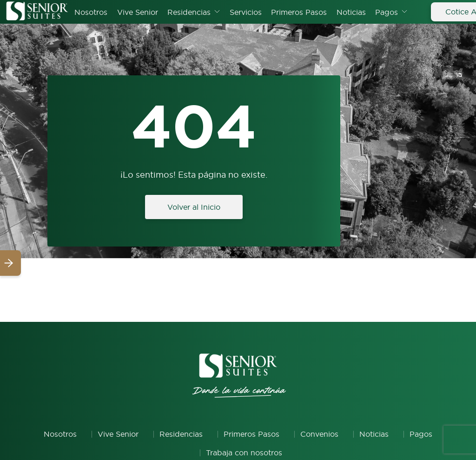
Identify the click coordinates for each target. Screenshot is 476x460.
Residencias (189, 12)
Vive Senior (138, 12)
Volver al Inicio (194, 207)
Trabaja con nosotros (244, 453)
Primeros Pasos (299, 12)
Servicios (246, 12)
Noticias (351, 12)
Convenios (319, 434)
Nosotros (91, 12)
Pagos (387, 12)
